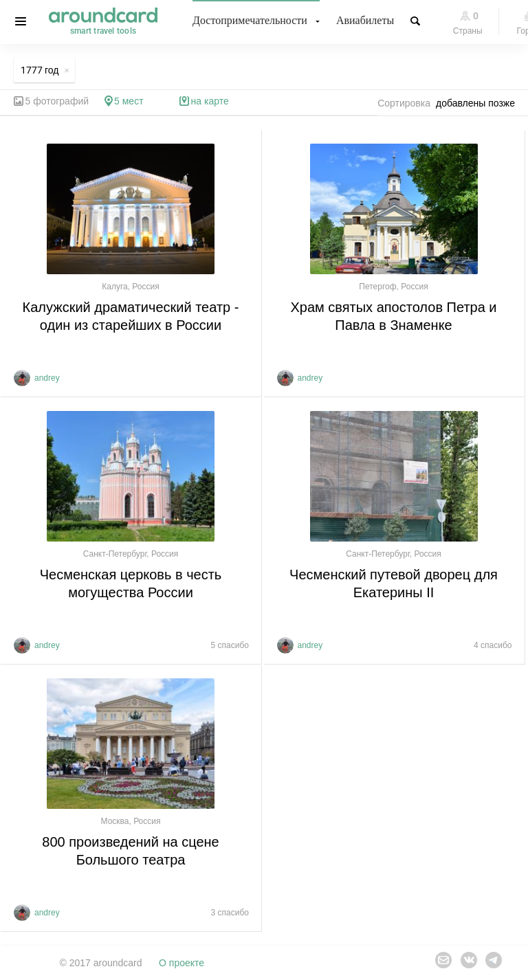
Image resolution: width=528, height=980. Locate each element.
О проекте (181, 963)
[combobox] (479, 103)
